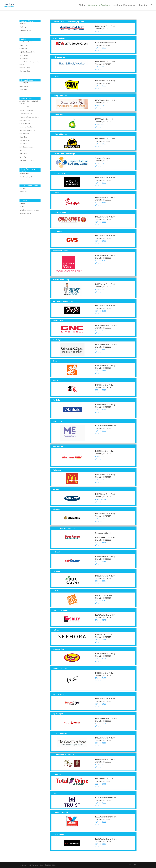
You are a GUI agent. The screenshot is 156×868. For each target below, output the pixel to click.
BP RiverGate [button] (58, 115)
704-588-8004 (101, 581)
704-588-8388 (101, 410)
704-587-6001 (101, 659)
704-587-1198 (101, 562)
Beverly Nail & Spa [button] (60, 96)
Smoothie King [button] (58, 649)
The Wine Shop (25, 71)
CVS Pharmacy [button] (58, 231)
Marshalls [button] (56, 400)
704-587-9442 (101, 350)
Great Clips (23, 137)
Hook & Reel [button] (57, 380)
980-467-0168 (101, 640)
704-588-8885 (101, 431)
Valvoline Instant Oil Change (29, 210)
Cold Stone (23, 49)
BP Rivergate (24, 83)
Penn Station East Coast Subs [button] (64, 529)
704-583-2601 (101, 723)
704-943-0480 (101, 289)
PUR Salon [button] (56, 571)
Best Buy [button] (56, 76)
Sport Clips (23, 157)
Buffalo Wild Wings (26, 42)
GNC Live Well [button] (58, 321)
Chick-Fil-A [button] (57, 193)
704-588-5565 (101, 543)
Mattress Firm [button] (58, 447)
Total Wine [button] (57, 774)
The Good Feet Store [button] (61, 733)
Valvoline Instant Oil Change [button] (64, 812)
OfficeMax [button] (56, 509)
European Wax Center (27, 127)
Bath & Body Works (26, 110)
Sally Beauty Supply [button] (60, 610)
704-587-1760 (101, 86)
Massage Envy (25, 140)
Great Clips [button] (57, 340)
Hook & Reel (24, 55)
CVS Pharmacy (25, 124)
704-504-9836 (101, 371)
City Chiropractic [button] (59, 173)
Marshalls (23, 24)
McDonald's (24, 58)
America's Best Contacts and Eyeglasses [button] (68, 22)
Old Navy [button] (56, 490)
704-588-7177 (101, 704)
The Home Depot (26, 177)
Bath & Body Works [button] (60, 57)
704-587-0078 (101, 183)
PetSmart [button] (56, 552)
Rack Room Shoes (26, 30)
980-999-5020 (101, 390)
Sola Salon (23, 154)
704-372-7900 (101, 163)
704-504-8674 (101, 499)
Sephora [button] (56, 630)
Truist (22, 207)
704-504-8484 (101, 203)
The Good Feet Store (27, 160)
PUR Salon (23, 144)
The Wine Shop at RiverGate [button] (63, 755)
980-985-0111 (101, 784)
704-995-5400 (101, 678)
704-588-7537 (101, 519)
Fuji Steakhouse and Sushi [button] (63, 301)
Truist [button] (55, 793)
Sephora (22, 150)
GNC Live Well (24, 134)
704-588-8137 (101, 144)
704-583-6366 (101, 311)
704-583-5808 (101, 456)
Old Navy (23, 27)
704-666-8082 (101, 260)
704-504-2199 (101, 480)
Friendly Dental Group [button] (61, 280)
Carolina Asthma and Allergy (29, 117)
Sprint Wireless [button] (58, 694)
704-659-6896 (101, 822)
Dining (82, 5)
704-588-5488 (101, 105)
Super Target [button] (58, 714)
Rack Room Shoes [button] (59, 591)
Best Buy (23, 188)
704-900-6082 (101, 601)
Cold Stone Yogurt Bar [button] (61, 212)
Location (144, 5)
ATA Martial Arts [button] (59, 38)
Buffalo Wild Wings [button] (60, 134)
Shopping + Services (99, 5)
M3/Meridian (33, 865)
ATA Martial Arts (25, 107)
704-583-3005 (101, 844)
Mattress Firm (24, 174)
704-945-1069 (101, 743)
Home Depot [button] (57, 361)
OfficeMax (23, 192)
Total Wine (23, 89)
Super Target (24, 86)
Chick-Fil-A (23, 45)
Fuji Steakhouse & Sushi (28, 52)
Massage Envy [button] (58, 421)
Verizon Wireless (25, 213)
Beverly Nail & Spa (26, 114)
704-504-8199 (101, 241)
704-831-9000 (101, 764)
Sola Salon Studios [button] (60, 669)
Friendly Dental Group (27, 130)
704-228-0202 (101, 620)
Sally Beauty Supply (26, 147)
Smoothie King (25, 68)
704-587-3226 (101, 331)
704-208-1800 (101, 803)
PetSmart (23, 203)
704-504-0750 (101, 124)
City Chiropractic (25, 120)
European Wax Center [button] (61, 251)
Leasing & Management (124, 5)
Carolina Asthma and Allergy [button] (64, 154)
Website (98, 31)
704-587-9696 (101, 48)
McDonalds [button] (57, 470)
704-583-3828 (101, 222)
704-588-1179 (101, 67)
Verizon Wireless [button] (59, 834)
